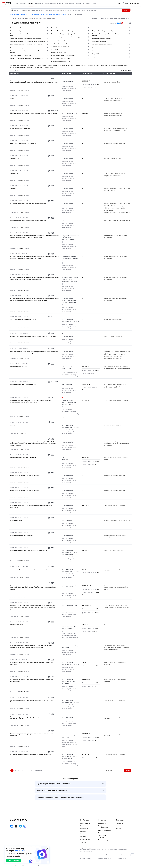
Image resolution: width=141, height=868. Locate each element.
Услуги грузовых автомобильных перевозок (117, 400)
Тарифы (78, 3)
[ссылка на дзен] (16, 826)
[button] (119, 3)
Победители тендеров (105, 840)
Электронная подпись (105, 830)
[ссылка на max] (25, 826)
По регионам (84, 829)
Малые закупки (85, 839)
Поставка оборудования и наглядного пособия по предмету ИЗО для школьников (31, 506)
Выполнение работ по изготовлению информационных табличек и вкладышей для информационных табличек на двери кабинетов (34, 352)
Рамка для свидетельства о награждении (23, 143)
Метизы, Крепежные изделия (113, 425)
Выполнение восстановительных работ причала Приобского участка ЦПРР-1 (34, 113)
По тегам (83, 831)
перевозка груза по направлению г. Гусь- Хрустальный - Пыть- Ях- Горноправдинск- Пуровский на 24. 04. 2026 (31, 401)
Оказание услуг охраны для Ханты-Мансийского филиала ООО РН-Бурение (33, 336)
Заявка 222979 (15, 173)
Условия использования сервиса (105, 859)
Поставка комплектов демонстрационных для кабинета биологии (31, 754)
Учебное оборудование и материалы (115, 505)
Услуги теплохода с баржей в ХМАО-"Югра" (23, 319)
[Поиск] (12, 10)
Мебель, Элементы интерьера (113, 158)
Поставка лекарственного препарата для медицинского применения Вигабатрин (32, 735)
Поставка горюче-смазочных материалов (23, 458)
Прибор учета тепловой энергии (20, 128)
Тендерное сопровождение (54, 3)
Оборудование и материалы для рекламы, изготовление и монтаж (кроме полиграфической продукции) (116, 356)
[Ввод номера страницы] (119, 771)
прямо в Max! (20, 851)
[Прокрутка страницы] (132, 855)
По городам (84, 834)
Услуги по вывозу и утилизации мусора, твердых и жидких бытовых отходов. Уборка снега (117, 588)
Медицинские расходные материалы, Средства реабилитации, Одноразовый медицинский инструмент (115, 386)
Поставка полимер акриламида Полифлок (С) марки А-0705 (29, 550)
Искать (126, 10)
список (124, 860)
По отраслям (84, 826)
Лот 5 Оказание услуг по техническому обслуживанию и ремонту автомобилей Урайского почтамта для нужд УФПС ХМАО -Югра (34, 278)
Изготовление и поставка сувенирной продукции (25, 475)
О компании (119, 823)
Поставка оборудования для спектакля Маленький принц (28, 203)
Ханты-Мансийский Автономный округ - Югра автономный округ (69, 88)
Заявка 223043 (15, 158)
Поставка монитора (16, 520)
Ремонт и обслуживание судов (113, 319)
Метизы (13, 425)
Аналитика (39, 3)
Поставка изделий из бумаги (19, 367)
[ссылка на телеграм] (20, 826)
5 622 (30, 771)
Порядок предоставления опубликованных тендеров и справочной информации (102, 854)
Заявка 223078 (15, 188)
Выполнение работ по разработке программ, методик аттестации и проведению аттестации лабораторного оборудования (31, 647)
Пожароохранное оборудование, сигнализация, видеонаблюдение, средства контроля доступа (117, 444)
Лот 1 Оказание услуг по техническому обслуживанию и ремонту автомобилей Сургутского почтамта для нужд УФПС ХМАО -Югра (34, 237)
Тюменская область (67, 372)
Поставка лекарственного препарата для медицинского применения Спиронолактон (32, 680)
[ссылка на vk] (12, 826)
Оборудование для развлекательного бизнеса (117, 212)
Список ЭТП (84, 842)
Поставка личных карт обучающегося (22, 535)
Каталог (31, 3)
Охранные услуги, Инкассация (113, 336)
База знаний (69, 3)
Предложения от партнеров (103, 836)
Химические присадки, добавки (113, 550)
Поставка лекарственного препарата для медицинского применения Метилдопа (32, 663)
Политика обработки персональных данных (86, 859)
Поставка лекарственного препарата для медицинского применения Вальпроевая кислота (32, 701)
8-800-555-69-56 (19, 820)
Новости (118, 829)
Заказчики (84, 837)
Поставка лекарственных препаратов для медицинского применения (32, 569)
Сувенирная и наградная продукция (115, 143)
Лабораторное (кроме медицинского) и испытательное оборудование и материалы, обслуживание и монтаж (117, 647)
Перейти (127, 771)
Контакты (86, 3)
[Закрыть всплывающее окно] (47, 849)
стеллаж (13, 98)
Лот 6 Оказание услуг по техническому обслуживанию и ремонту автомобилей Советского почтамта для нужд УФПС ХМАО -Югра (34, 257)
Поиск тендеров (21, 3)
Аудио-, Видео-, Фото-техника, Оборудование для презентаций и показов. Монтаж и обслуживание (117, 209)
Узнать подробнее (14, 860)
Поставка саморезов (17, 625)
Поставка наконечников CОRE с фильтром (23, 384)
